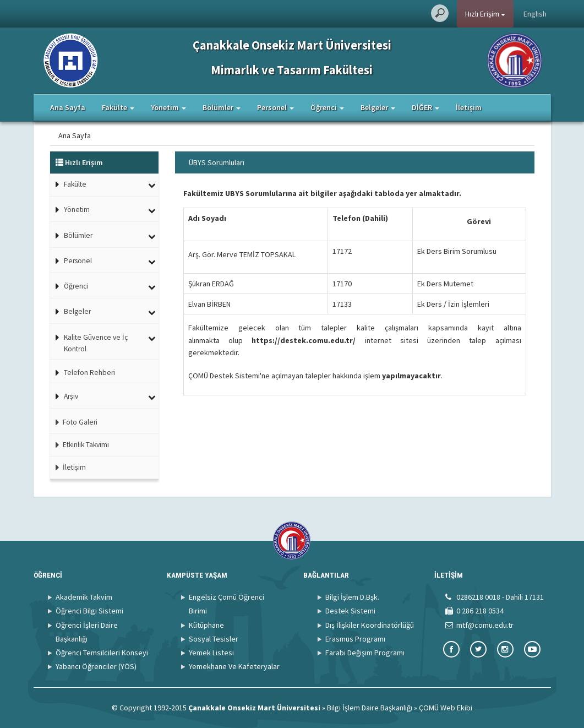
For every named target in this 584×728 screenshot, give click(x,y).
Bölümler (78, 235)
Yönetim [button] (168, 107)
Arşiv (71, 396)
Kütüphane (206, 625)
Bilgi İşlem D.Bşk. (352, 597)
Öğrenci (76, 286)
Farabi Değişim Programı (365, 653)
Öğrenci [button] (327, 107)
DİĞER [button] (425, 107)
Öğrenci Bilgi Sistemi (89, 611)
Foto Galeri (74, 422)
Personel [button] (275, 107)
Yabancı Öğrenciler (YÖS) (96, 666)
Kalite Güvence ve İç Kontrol (96, 343)
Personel (78, 261)
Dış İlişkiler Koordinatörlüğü (370, 625)
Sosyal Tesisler (214, 639)
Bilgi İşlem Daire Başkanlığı (370, 708)
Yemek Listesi (211, 653)
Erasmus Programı (355, 639)
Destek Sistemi (350, 611)
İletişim (469, 107)
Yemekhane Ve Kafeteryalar (234, 666)
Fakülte (75, 184)
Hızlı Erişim (485, 14)
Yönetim (77, 210)
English (535, 14)
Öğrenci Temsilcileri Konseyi (102, 653)
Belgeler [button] (378, 107)
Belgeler (77, 311)
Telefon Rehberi (89, 373)
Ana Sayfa (68, 107)
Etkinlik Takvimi (80, 445)
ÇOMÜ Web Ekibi (446, 708)
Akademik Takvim (84, 597)
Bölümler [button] (222, 107)
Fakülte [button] (118, 107)
